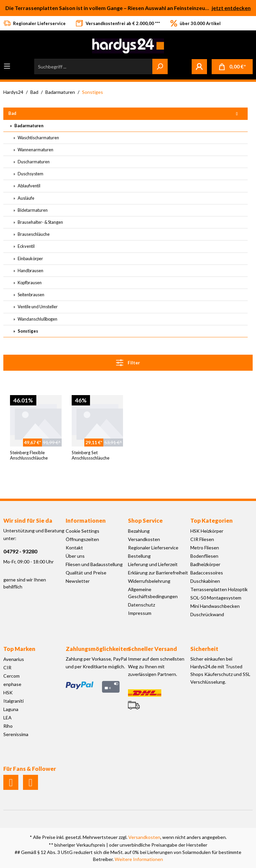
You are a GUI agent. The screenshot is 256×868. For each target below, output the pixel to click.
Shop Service (145, 520)
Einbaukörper (30, 258)
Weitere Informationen (139, 859)
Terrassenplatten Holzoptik (219, 589)
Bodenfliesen (204, 556)
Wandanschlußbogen (37, 319)
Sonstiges (27, 331)
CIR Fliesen (202, 539)
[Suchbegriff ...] (93, 66)
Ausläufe (26, 198)
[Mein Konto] (199, 66)
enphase (12, 684)
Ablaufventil (29, 186)
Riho (8, 726)
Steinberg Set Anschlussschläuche (90, 455)
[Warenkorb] (232, 67)
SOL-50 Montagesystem (216, 598)
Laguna (11, 709)
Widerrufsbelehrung (149, 581)
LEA (7, 718)
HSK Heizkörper (207, 531)
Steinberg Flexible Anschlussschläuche (29, 455)
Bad (12, 113)
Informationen (86, 520)
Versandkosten (144, 539)
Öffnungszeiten (82, 539)
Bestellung (139, 556)
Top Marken (19, 649)
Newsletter (78, 581)
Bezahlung (139, 531)
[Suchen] (160, 66)
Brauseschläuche (33, 234)
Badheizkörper (205, 564)
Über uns (75, 556)
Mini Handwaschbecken (215, 606)
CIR (7, 667)
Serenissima (16, 734)
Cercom (11, 676)
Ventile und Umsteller (37, 307)
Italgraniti (13, 701)
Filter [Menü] (128, 361)
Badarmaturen (28, 126)
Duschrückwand (207, 614)
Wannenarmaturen (35, 150)
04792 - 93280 (20, 551)
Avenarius (14, 659)
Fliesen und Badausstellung (94, 564)
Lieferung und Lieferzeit (153, 564)
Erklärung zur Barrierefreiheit (158, 573)
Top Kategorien (211, 520)
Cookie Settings (82, 531)
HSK (8, 692)
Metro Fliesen (205, 548)
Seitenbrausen (31, 295)
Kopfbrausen (29, 283)
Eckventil (26, 246)
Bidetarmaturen (32, 210)
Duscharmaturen (33, 162)
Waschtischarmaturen (38, 138)
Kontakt (74, 548)
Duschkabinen (205, 581)
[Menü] (7, 66)
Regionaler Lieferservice (153, 548)
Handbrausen (30, 271)
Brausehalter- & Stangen (40, 222)
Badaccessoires (207, 573)
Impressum (140, 613)
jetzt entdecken (231, 8)
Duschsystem (30, 174)
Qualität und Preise (86, 573)
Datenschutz (141, 605)
